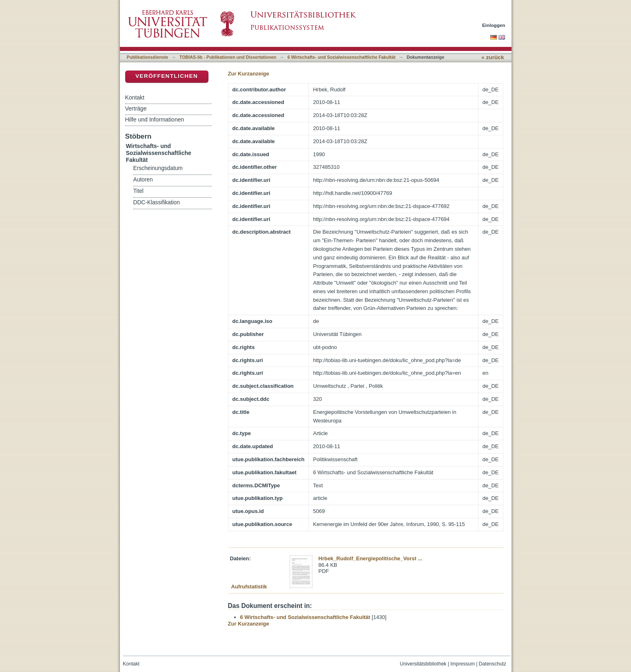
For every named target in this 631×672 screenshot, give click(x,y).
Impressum (463, 664)
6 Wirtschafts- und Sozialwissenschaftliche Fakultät (342, 57)
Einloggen (494, 25)
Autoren (143, 180)
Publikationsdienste (148, 57)
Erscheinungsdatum (158, 168)
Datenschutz (493, 664)
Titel (138, 191)
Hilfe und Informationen (155, 119)
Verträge (136, 108)
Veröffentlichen (167, 76)
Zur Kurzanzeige (249, 74)
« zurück (493, 57)
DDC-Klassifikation (157, 202)
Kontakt (135, 97)
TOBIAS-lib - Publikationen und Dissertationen (228, 57)
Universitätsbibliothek (423, 664)
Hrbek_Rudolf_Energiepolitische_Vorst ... (371, 558)
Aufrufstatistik (249, 587)
